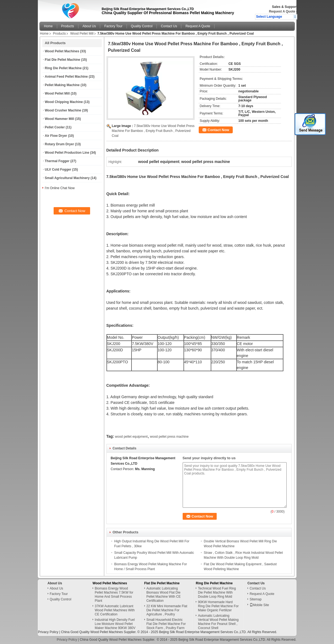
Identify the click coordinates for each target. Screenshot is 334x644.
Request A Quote (282, 11)
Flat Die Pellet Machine (63, 60)
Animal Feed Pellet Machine (66, 77)
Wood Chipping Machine (64, 102)
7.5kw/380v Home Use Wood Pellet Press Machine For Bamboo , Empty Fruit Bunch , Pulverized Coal (153, 131)
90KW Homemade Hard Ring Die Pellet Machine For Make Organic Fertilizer (218, 606)
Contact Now (218, 130)
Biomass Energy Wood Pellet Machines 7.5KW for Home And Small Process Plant (114, 595)
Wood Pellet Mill (82, 34)
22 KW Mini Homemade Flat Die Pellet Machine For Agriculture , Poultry (167, 610)
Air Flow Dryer (56, 136)
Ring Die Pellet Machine (63, 68)
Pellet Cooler (55, 127)
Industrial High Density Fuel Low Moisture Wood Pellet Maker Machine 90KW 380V (115, 624)
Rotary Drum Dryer (59, 144)
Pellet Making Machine (62, 85)
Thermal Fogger (57, 161)
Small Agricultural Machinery (67, 178)
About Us (89, 26)
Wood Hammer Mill (60, 119)
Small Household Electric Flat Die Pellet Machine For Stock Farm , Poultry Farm (166, 624)
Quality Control (142, 26)
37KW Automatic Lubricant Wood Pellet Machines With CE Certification (115, 610)
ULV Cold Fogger (58, 170)
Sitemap (256, 599)
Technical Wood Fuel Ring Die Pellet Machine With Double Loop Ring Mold (217, 592)
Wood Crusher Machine (63, 110)
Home (48, 26)
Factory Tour (113, 26)
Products (68, 26)
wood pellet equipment (131, 437)
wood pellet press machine (169, 437)
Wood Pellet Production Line (67, 153)
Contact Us (169, 26)
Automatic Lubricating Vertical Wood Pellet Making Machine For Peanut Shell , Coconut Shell (218, 622)
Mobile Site (259, 605)
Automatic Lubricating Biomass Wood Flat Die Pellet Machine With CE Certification (164, 595)
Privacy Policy (48, 632)
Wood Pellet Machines (62, 51)
